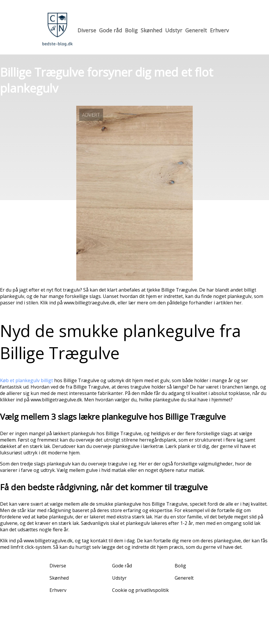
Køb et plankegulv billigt (26, 380)
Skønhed (151, 30)
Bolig (131, 30)
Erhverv (219, 30)
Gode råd (110, 30)
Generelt (196, 30)
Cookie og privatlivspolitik (140, 590)
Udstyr (174, 30)
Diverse (87, 30)
